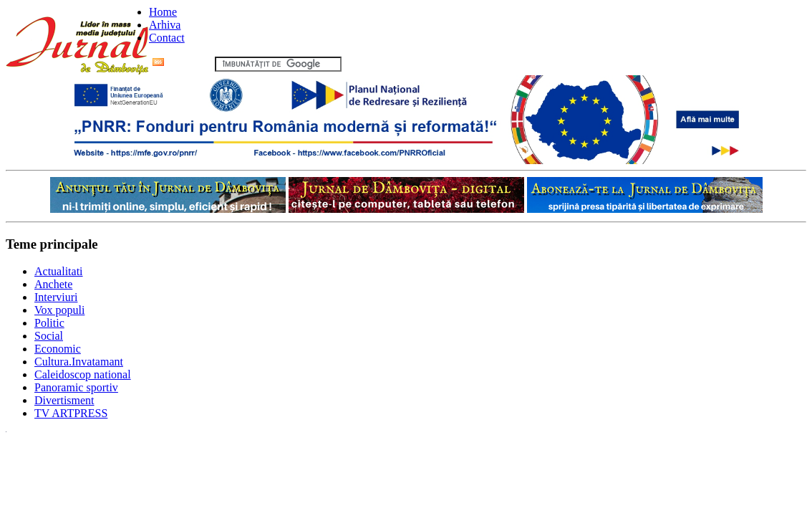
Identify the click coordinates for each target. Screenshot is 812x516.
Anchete (53, 284)
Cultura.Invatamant (79, 362)
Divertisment (64, 400)
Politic (49, 323)
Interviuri (56, 297)
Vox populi (59, 310)
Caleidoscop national (83, 374)
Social (49, 336)
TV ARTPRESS (71, 413)
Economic (58, 349)
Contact (167, 38)
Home (163, 12)
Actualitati (59, 271)
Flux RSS (182, 63)
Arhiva (165, 25)
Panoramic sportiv (76, 387)
